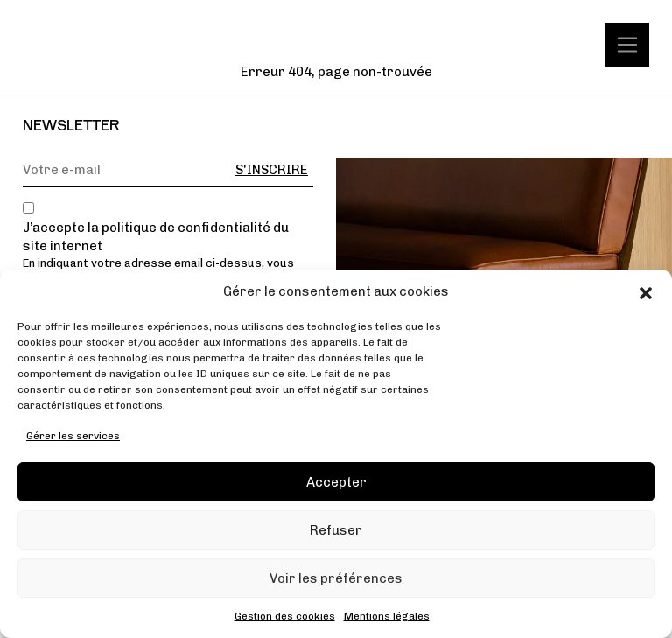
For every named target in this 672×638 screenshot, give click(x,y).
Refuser (336, 530)
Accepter (336, 482)
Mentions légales (387, 616)
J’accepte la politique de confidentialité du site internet (156, 237)
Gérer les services (73, 436)
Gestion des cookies (285, 616)
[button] (646, 292)
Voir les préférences (336, 578)
